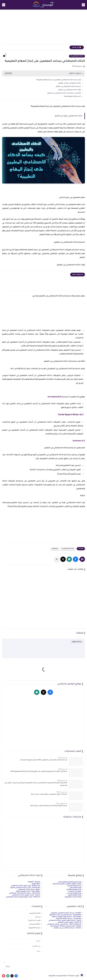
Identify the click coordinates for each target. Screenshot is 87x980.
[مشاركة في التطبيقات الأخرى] (57, 559)
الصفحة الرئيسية (35, 913)
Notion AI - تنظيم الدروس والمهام (70, 922)
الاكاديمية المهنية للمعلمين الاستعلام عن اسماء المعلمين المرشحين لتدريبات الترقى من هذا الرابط (36, 784)
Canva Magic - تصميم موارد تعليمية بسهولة (67, 917)
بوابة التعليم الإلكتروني (74, 889)
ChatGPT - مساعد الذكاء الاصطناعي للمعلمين (66, 913)
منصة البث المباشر (75, 891)
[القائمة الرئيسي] (83, 5)
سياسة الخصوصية (34, 928)
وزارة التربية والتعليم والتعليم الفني (70, 882)
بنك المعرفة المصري (74, 886)
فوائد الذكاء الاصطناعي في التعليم (70, 90)
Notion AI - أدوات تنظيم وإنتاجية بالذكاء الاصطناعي (23, 897)
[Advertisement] (43, 28)
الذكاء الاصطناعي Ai (77, 56)
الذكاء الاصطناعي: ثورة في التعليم (70, 83)
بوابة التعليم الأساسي (74, 893)
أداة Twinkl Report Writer (72, 96)
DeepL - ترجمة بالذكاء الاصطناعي (29, 889)
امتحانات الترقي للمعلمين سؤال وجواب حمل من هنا (49, 794)
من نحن (38, 917)
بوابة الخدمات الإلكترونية (73, 897)
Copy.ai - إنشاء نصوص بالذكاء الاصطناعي (26, 895)
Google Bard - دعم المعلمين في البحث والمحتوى (65, 915)
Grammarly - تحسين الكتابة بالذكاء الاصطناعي (24, 893)
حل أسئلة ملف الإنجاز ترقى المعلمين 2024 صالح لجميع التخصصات (43, 760)
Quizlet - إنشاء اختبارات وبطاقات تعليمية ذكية (66, 926)
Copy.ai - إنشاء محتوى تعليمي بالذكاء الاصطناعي (65, 920)
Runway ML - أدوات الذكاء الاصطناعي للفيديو (25, 888)
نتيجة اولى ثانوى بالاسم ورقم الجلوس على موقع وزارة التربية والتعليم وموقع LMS (39, 771)
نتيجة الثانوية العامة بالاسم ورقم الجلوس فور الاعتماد (48, 806)
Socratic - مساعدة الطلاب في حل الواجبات (67, 928)
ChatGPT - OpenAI (34, 882)
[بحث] (4, 5)
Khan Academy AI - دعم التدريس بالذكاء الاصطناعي (64, 924)
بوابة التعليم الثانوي (75, 895)
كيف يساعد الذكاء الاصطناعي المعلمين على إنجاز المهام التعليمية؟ (59, 80)
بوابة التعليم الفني (75, 888)
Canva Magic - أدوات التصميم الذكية (28, 891)
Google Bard (36, 884)
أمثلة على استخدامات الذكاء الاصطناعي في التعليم (64, 93)
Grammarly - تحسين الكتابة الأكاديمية (69, 919)
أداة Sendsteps (79, 441)
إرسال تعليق (77, 642)
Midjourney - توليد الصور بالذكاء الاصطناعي (25, 886)
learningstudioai (54, 397)
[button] (76, 559)
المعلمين (55, 549)
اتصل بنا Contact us (34, 920)
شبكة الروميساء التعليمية (58, 976)
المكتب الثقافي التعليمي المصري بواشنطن (67, 884)
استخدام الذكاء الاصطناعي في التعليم (68, 86)
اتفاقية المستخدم (35, 924)
